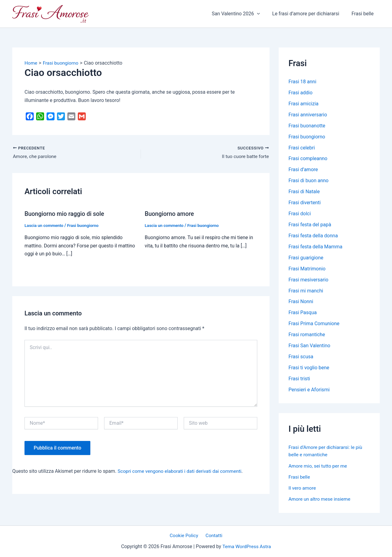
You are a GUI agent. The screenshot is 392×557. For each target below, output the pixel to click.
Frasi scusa (301, 357)
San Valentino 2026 (242, 14)
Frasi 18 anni (302, 82)
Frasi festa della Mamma (315, 247)
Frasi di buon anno (309, 181)
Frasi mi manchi (306, 291)
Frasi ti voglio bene (309, 368)
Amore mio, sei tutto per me (319, 466)
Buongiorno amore (170, 214)
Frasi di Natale (304, 192)
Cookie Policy (185, 535)
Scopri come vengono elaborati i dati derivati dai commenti (181, 471)
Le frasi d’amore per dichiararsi (309, 14)
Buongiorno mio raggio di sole (66, 214)
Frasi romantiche (307, 335)
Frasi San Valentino (309, 346)
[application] (263, 14)
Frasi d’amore (303, 170)
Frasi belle (364, 14)
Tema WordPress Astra (247, 547)
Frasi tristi (299, 379)
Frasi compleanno (308, 159)
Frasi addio (300, 93)
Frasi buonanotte (307, 126)
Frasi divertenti (305, 203)
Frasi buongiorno (85, 225)
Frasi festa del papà (310, 225)
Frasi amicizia (303, 104)
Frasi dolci (300, 214)
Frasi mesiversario (308, 280)
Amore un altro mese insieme (320, 499)
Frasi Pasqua (303, 313)
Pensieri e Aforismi (309, 390)
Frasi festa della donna (313, 236)
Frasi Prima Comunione (314, 324)
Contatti (213, 535)
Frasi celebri (302, 148)
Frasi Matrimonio (307, 269)
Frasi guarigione (306, 258)
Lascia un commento (45, 225)
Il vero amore (303, 488)
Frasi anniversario (308, 115)
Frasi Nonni (301, 302)
